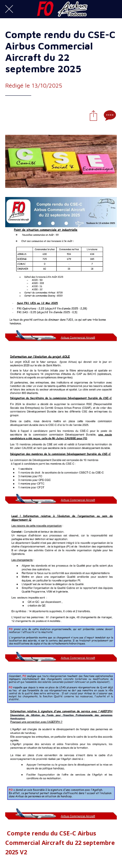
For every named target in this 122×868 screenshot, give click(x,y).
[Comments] (109, 115)
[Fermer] (9, 9)
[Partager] (93, 115)
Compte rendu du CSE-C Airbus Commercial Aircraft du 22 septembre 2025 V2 (60, 843)
